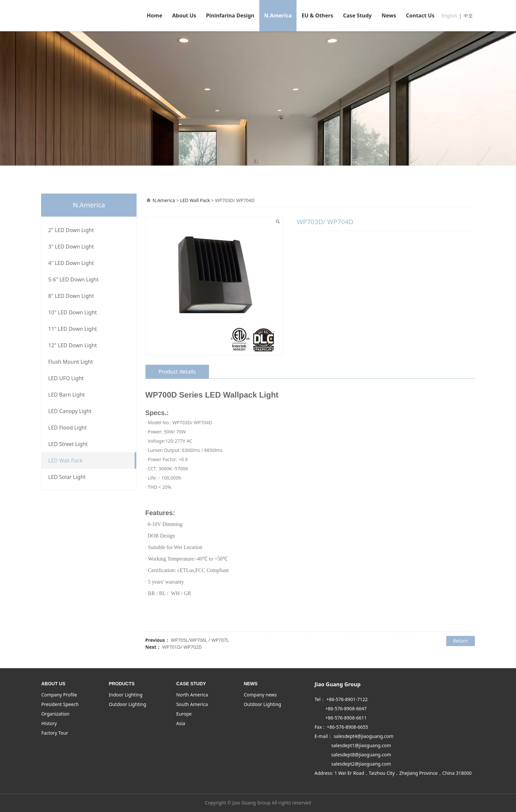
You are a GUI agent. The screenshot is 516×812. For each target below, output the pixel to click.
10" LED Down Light (73, 312)
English (449, 16)
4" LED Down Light (71, 263)
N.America (278, 15)
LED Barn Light (67, 395)
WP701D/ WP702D (182, 647)
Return (461, 641)
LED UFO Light (66, 378)
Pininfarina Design (230, 15)
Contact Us (420, 15)
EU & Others (317, 15)
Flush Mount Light (71, 362)
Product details (177, 372)
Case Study (358, 15)
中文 (468, 16)
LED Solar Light (67, 477)
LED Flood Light (68, 428)
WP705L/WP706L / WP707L (200, 640)
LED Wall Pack (65, 460)
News (389, 15)
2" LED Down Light (71, 230)
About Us (184, 15)
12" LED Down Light (73, 345)
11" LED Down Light (73, 329)
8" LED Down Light (71, 296)
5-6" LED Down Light (74, 279)
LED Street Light (68, 444)
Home (155, 15)
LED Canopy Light (70, 411)
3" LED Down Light (71, 247)
